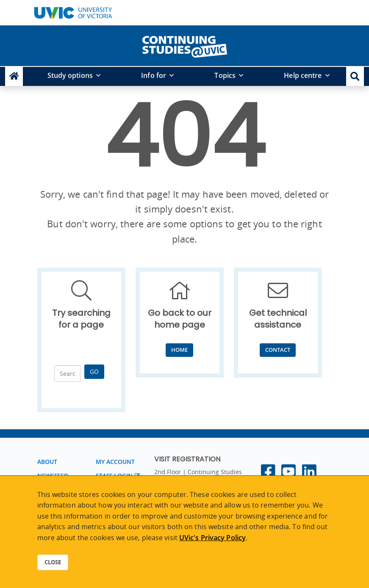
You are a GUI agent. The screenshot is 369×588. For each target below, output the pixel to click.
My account (115, 462)
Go (94, 371)
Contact (278, 350)
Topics (225, 75)
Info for (154, 75)
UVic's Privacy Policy (212, 538)
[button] (355, 76)
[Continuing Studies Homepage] (14, 76)
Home (179, 350)
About (47, 462)
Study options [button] (70, 75)
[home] (185, 45)
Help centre (303, 75)
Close (53, 562)
